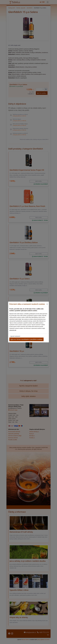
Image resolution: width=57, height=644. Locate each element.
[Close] (47, 304)
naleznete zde (13, 330)
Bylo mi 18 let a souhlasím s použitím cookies (26, 339)
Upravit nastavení (15, 336)
